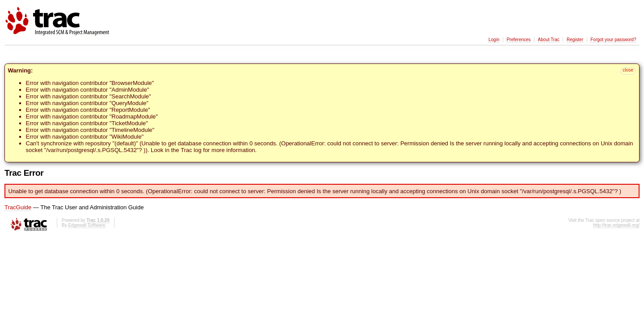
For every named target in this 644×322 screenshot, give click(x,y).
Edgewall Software (87, 225)
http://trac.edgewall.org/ (616, 225)
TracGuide (18, 207)
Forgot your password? (613, 40)
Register (575, 40)
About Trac (549, 40)
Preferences (519, 40)
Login (494, 40)
